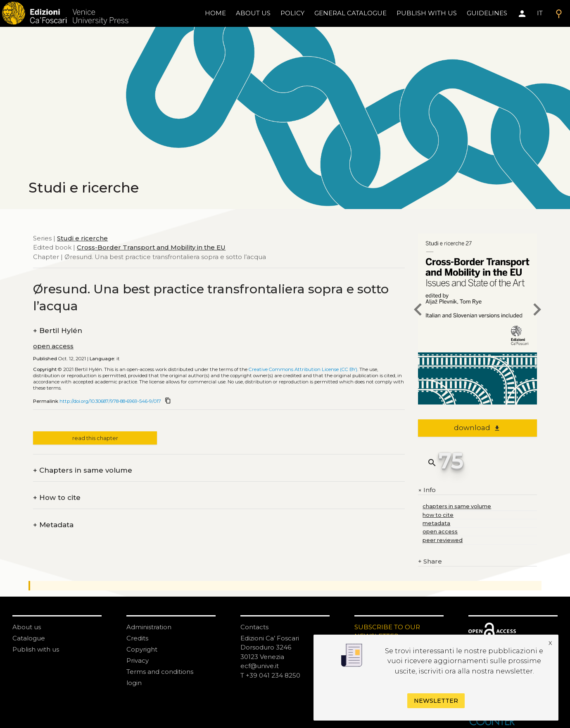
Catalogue (29, 638)
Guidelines (487, 13)
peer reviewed (443, 540)
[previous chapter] (418, 311)
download (477, 428)
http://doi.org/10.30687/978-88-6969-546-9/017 (110, 401)
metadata (436, 523)
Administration (149, 627)
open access (53, 346)
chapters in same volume (457, 506)
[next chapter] (537, 311)
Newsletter (436, 701)
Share (430, 562)
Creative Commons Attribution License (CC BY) (303, 369)
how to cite (438, 515)
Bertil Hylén (58, 331)
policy (292, 13)
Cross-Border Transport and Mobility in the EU (151, 247)
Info (427, 490)
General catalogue (350, 13)
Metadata (53, 525)
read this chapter (95, 438)
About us (253, 13)
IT (540, 13)
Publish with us (427, 13)
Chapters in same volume (83, 470)
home (215, 13)
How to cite (57, 498)
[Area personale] (522, 14)
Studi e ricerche (82, 238)
